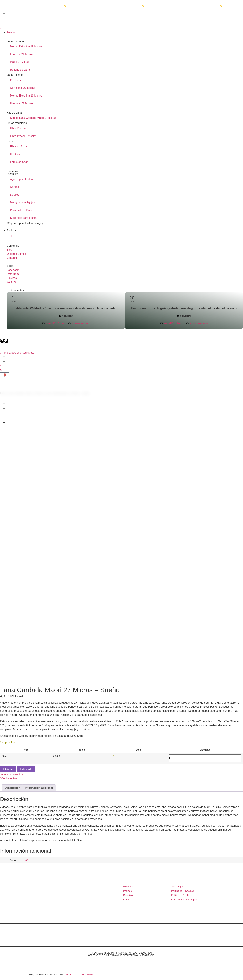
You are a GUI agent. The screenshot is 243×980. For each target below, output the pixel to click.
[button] (122, 776)
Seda (10, 141)
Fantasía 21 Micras (22, 54)
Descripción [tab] (12, 788)
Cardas (15, 187)
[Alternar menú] (4, 25)
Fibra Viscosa (18, 128)
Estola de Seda (19, 162)
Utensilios (13, 174)
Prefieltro (12, 171)
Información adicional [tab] (39, 788)
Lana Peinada (15, 75)
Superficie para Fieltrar (24, 218)
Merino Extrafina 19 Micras (26, 46)
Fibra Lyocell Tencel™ (23, 136)
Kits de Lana (14, 113)
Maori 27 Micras (20, 62)
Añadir (8, 769)
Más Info (26, 769)
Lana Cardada (15, 41)
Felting (67, 316)
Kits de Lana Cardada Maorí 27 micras (33, 118)
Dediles (15, 195)
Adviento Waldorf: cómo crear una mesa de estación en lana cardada (66, 308)
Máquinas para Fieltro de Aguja (25, 223)
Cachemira (17, 80)
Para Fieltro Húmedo (23, 210)
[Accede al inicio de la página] (4, 16)
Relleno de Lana (20, 70)
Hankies (15, 154)
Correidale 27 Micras (23, 88)
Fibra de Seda (19, 146)
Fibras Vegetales (17, 123)
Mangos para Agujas (22, 202)
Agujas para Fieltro (21, 179)
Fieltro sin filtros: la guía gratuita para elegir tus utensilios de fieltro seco (184, 308)
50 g (28, 860)
